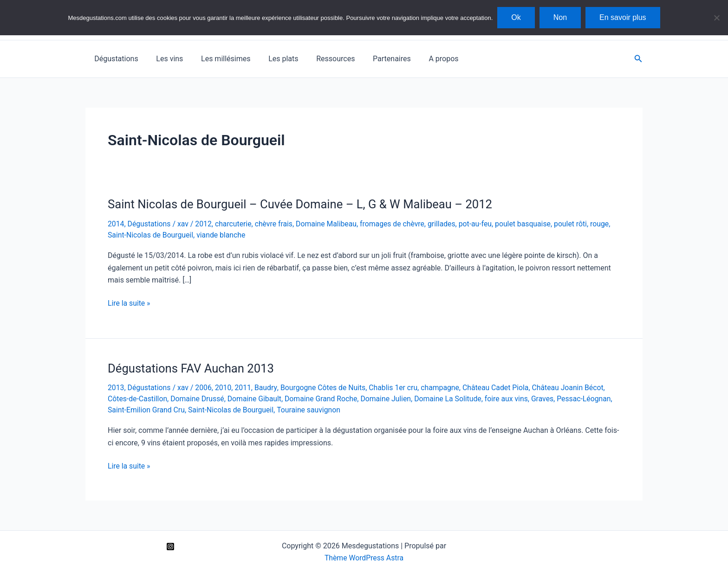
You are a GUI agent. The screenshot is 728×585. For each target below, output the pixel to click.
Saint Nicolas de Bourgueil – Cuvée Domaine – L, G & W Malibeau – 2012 (303, 204)
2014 (116, 224)
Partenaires (375, 59)
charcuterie (235, 224)
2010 (225, 387)
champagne (444, 387)
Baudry (268, 387)
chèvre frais (276, 224)
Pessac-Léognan (591, 398)
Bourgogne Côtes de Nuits (325, 387)
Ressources (322, 59)
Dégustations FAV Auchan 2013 (192, 367)
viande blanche (223, 235)
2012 (205, 224)
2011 (245, 387)
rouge (607, 224)
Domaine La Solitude (453, 398)
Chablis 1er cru (396, 387)
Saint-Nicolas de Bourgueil (151, 235)
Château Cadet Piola (501, 387)
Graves (549, 398)
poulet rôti (577, 224)
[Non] (716, 18)
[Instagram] (170, 545)
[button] (638, 59)
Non (560, 17)
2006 (205, 387)
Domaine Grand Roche (324, 398)
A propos (423, 59)
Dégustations (115, 59)
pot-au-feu (480, 224)
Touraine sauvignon (311, 408)
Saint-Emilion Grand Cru (147, 408)
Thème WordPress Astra (364, 556)
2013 (116, 387)
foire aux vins (512, 398)
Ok (516, 17)
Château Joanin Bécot (574, 387)
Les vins (165, 59)
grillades (446, 224)
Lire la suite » (129, 303)
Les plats (273, 59)
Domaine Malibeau (329, 224)
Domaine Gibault (257, 398)
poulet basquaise (529, 224)
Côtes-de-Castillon (138, 398)
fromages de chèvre (396, 224)
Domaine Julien (390, 398)
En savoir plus (623, 17)
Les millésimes (218, 59)
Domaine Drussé (198, 398)
